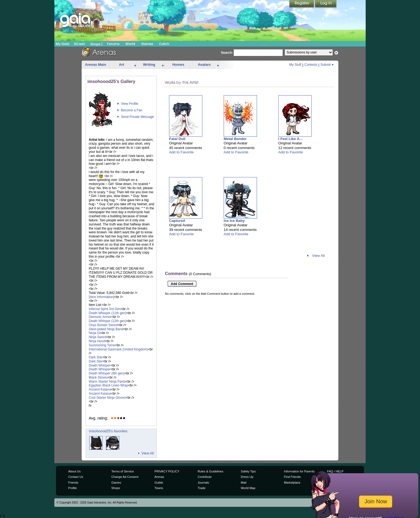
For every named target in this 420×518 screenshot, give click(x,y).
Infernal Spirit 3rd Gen (105, 309)
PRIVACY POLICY (167, 471)
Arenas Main (95, 65)
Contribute (205, 477)
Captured (177, 221)
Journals (203, 483)
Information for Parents (299, 471)
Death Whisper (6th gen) (107, 373)
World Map (248, 488)
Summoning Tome (102, 345)
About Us (74, 471)
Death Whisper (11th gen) (107, 313)
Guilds (159, 483)
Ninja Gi (95, 333)
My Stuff (295, 65)
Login (326, 4)
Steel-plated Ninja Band (106, 329)
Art (122, 65)
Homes (178, 65)
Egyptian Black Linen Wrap (108, 385)
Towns (159, 488)
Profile (73, 488)
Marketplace (292, 483)
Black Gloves (98, 377)
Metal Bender (235, 139)
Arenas (159, 477)
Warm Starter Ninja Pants (107, 382)
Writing (149, 65)
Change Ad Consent (125, 477)
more (135, 65)
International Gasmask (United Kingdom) (118, 349)
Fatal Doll (177, 139)
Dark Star (96, 357)
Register (302, 4)
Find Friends (292, 477)
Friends (73, 483)
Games (147, 44)
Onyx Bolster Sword (103, 325)
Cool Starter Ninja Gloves (107, 398)
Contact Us (76, 477)
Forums (113, 44)
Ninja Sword (98, 337)
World (130, 44)
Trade (202, 488)
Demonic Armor (100, 317)
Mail (244, 483)
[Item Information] (101, 297)
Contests (311, 65)
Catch (164, 44)
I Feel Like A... (290, 139)
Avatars (204, 65)
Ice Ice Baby (234, 221)
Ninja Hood (97, 341)
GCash (80, 44)
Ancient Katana (100, 389)
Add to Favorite (181, 152)
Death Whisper (100, 365)
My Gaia (62, 44)
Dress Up (247, 477)
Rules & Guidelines (211, 471)
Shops (97, 44)
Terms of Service (123, 471)
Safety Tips (248, 471)
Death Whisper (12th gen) (107, 321)
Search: (227, 53)
